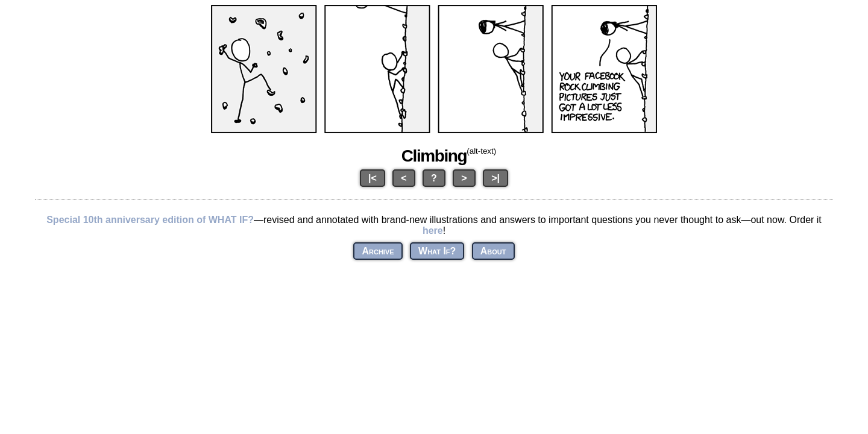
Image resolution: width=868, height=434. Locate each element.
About (493, 251)
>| (495, 178)
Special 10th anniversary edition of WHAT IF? (150, 220)
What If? (437, 251)
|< (373, 178)
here (433, 231)
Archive (378, 251)
